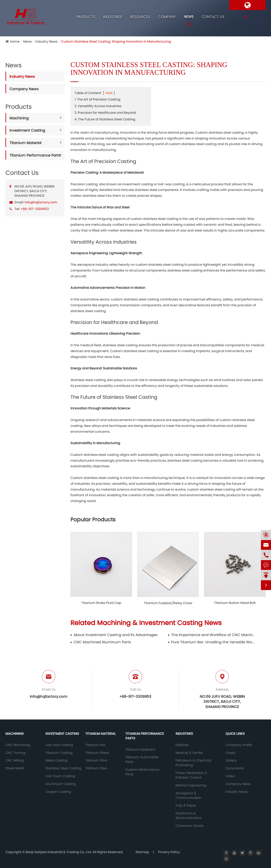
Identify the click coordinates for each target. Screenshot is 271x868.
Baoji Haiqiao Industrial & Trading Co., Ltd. (59, 852)
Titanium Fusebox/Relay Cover (168, 603)
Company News (24, 89)
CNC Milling (14, 760)
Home (15, 42)
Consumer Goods (189, 826)
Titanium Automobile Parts (142, 760)
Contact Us (213, 17)
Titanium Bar (95, 745)
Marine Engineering (191, 785)
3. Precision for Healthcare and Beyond (105, 113)
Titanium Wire (96, 760)
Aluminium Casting (61, 784)
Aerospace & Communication (188, 796)
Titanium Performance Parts (35, 155)
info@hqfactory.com (41, 202)
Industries (113, 17)
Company (167, 17)
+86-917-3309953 (35, 209)
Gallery (231, 760)
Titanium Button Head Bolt (235, 603)
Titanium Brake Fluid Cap (101, 603)
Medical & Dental (189, 753)
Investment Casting (27, 130)
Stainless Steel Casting (63, 768)
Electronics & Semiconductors (189, 816)
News (189, 17)
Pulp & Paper (186, 805)
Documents (235, 768)
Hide (109, 93)
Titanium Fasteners (140, 750)
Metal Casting (56, 760)
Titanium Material (25, 143)
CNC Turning (15, 753)
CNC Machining (18, 745)
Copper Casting (58, 792)
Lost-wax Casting (59, 745)
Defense (182, 745)
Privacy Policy (169, 852)
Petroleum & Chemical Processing (193, 763)
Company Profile (239, 745)
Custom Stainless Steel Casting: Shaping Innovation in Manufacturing (116, 42)
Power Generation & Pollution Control (191, 775)
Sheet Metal (15, 768)
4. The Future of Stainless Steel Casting (105, 119)
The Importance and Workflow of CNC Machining (214, 635)
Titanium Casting (59, 753)
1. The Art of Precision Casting (97, 99)
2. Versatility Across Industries (98, 106)
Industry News (46, 42)
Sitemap (142, 852)
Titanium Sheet (97, 753)
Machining (19, 118)
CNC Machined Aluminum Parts (102, 642)
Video (230, 776)
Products (86, 17)
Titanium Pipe (96, 768)
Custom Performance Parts (142, 772)
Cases (230, 753)
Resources (140, 17)
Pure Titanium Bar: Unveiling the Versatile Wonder (214, 642)
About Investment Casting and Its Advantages (115, 635)
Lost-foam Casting (60, 776)
